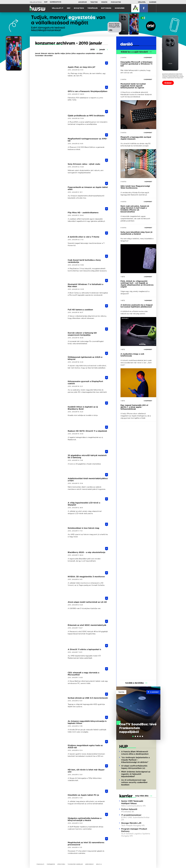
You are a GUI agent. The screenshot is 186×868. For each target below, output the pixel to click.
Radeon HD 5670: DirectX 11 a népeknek (87, 431)
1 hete (123, 277)
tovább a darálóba (134, 683)
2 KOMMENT (148, 277)
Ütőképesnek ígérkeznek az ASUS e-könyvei (85, 358)
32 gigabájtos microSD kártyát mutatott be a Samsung (87, 456)
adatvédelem (89, 864)
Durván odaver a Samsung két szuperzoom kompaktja (82, 334)
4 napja (123, 202)
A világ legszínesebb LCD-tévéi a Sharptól (84, 504)
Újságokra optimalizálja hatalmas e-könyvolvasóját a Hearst (85, 819)
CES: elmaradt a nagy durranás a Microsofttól (83, 674)
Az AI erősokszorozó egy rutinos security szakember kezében (134, 782)
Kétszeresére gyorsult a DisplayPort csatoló (85, 382)
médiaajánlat (51, 864)
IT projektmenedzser (131, 815)
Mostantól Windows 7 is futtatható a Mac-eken (85, 285)
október (100, 53)
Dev (69, 8)
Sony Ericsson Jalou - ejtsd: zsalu (84, 164)
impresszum (40, 864)
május (63, 53)
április (57, 53)
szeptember (91, 53)
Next (157, 710)
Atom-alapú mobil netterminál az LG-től (87, 602)
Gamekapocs (56, 2)
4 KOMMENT (148, 349)
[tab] (133, 736)
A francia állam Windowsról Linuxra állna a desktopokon (135, 753)
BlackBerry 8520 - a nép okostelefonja (86, 552)
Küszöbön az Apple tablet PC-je (83, 795)
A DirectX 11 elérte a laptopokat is (84, 649)
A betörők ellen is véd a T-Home (84, 237)
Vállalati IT (58, 8)
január (38, 53)
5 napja (123, 228)
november (39, 56)
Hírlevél (142, 2)
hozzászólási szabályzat (75, 864)
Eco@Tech (79, 8)
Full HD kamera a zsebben (80, 310)
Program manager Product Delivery (134, 830)
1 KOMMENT (148, 182)
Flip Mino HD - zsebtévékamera (83, 213)
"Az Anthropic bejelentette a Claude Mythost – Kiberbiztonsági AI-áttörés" (135, 760)
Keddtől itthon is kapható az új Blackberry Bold (83, 408)
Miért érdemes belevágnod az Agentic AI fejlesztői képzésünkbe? (136, 774)
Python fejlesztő (129, 809)
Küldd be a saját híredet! (136, 52)
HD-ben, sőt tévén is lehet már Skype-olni (86, 771)
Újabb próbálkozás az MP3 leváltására (86, 116)
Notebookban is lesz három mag (83, 528)
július (74, 53)
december (49, 56)
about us (99, 864)
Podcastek (116, 2)
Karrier (153, 2)
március (51, 53)
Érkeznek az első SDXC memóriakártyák (87, 625)
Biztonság (106, 8)
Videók (104, 2)
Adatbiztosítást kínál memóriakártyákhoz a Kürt (88, 480)
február (44, 53)
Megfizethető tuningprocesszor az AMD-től (88, 140)
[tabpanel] (138, 713)
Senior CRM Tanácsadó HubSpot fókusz (132, 802)
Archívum (83, 2)
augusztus (81, 53)
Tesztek (94, 2)
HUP (46, 2)
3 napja (123, 133)
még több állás (142, 796)
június (68, 53)
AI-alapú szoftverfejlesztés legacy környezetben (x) (134, 767)
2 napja (123, 58)
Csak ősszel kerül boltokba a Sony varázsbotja (84, 261)
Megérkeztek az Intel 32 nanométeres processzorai (86, 844)
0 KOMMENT (148, 58)
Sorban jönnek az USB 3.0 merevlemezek (88, 698)
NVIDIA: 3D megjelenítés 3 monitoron (86, 577)
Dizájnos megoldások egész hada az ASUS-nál (85, 746)
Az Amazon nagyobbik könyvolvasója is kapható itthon (87, 722)
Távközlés (93, 8)
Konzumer (120, 8)
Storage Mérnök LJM (131, 823)
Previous (119, 710)
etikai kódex (61, 864)
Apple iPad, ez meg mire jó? (81, 67)
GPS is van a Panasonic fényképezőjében (88, 91)
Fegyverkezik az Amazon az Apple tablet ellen (88, 188)
